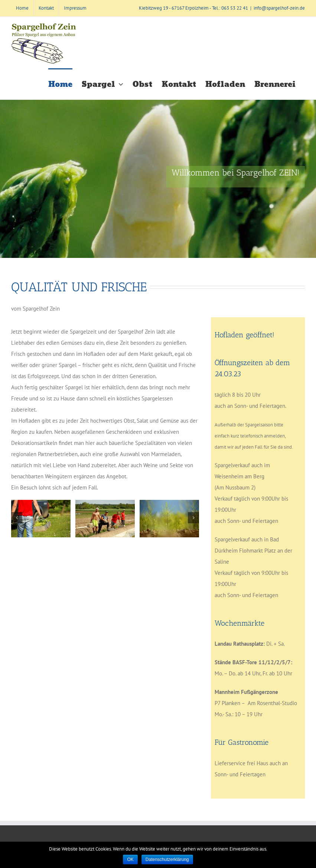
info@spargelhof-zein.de (279, 8)
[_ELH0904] (169, 518)
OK (130, 859)
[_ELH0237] (41, 518)
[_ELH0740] (105, 518)
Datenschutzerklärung (167, 859)
